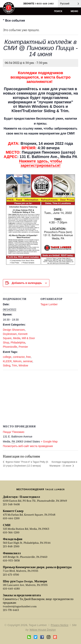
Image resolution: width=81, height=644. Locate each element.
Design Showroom (14, 330)
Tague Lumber (49, 304)
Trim (14, 365)
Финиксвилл (12, 553)
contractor (19, 357)
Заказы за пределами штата (22, 595)
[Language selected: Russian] (70, 4)
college (7, 357)
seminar (28, 361)
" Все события (14, 21)
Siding (7, 365)
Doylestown (10, 334)
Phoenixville (10, 347)
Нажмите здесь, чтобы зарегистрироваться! (40, 163)
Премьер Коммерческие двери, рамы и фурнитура (37, 567)
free (28, 357)
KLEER (7, 361)
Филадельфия (13, 539)
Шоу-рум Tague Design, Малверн (25, 581)
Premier (23, 347)
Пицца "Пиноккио (14, 432)
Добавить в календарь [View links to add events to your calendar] (27, 283)
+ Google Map (49, 441)
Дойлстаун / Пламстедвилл (21, 497)
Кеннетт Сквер (13, 511)
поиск (58, 11)
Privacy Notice (60, 625)
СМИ (7, 525)
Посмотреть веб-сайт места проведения (28, 446)
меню (74, 11)
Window (23, 365)
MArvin (17, 361)
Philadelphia (18, 343)
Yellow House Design (43, 630)
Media (17, 338)
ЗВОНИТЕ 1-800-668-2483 (38, 4)
